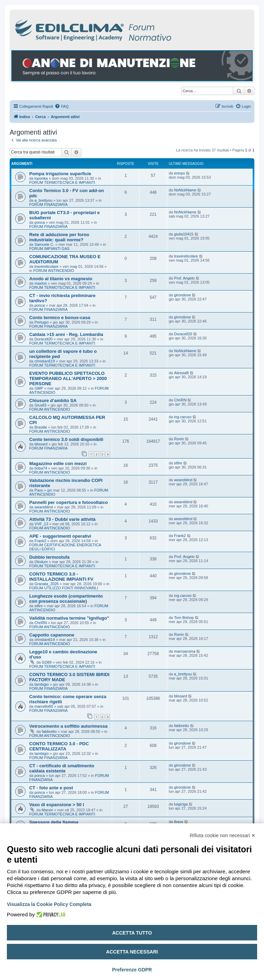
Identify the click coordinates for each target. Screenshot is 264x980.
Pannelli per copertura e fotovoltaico (69, 502)
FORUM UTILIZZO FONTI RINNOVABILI (64, 588)
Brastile (41, 427)
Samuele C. (44, 244)
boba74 (41, 468)
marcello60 (44, 706)
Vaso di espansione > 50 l (57, 805)
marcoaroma (185, 651)
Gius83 (40, 405)
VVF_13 (41, 524)
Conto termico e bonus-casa (60, 318)
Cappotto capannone (52, 635)
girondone (182, 295)
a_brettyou (43, 200)
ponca (40, 222)
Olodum (41, 562)
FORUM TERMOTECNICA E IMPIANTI (62, 182)
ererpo (179, 173)
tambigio (42, 684)
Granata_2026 (46, 584)
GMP (39, 388)
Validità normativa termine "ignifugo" (69, 618)
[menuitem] (62, 106)
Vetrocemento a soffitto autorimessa (68, 726)
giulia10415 (184, 234)
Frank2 (40, 541)
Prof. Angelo (184, 278)
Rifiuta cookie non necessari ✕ (223, 835)
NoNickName (185, 190)
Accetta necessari (132, 952)
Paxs (38, 490)
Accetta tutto (132, 933)
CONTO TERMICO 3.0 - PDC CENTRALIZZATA (59, 746)
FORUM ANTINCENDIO (54, 271)
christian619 (45, 361)
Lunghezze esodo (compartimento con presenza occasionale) (66, 599)
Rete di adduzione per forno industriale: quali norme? (59, 237)
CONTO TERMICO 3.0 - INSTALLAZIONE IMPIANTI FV (61, 577)
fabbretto (49, 731)
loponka (41, 178)
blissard (41, 444)
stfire (178, 463)
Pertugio (41, 322)
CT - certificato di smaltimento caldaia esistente (62, 768)
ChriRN (180, 400)
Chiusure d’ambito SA (53, 401)
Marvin (47, 810)
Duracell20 (43, 339)
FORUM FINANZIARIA (48, 204)
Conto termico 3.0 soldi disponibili (66, 439)
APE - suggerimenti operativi (60, 536)
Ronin (179, 439)
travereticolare (46, 266)
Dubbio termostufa (49, 557)
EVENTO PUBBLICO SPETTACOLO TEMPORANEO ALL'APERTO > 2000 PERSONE (68, 378)
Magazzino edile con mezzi (58, 463)
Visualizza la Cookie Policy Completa (49, 904)
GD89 (47, 662)
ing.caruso (183, 417)
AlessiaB (181, 373)
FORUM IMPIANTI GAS (49, 249)
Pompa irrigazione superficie (60, 174)
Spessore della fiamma (54, 822)
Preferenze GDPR (132, 970)
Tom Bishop (184, 618)
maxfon (41, 283)
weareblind (183, 480)
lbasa (178, 822)
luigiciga (181, 804)
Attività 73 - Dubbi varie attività (62, 519)
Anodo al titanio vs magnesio (61, 279)
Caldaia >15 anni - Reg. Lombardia (66, 334)
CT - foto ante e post (51, 788)
